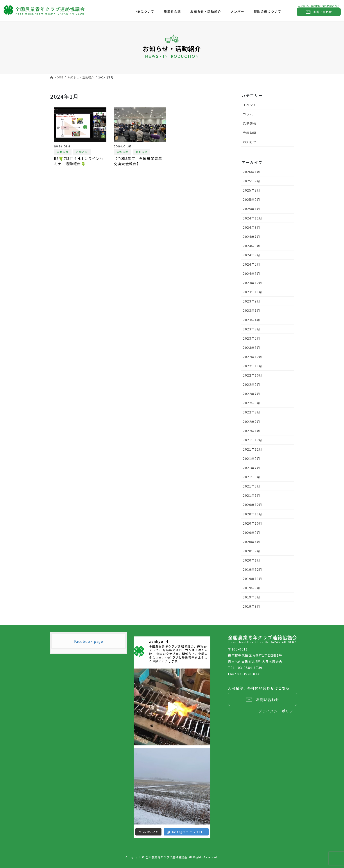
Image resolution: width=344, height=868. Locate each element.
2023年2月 (252, 338)
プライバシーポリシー (278, 711)
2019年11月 (253, 579)
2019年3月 (252, 606)
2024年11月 (253, 218)
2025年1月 (252, 209)
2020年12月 (253, 505)
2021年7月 (252, 468)
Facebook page (89, 641)
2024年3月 (252, 255)
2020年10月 (253, 523)
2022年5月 (252, 403)
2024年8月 (252, 227)
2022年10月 (253, 375)
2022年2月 (252, 422)
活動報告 (63, 152)
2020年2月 (252, 551)
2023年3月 (252, 329)
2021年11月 (253, 449)
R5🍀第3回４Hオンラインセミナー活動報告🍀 (79, 161)
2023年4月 (252, 320)
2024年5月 (252, 246)
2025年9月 (252, 181)
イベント (250, 105)
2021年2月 (252, 486)
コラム (248, 114)
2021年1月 (252, 495)
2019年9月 (252, 588)
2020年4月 (252, 542)
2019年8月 (252, 597)
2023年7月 (252, 310)
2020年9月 (252, 533)
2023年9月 (252, 301)
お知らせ (82, 152)
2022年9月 (252, 384)
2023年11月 (253, 292)
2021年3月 (252, 477)
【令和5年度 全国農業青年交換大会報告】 (138, 161)
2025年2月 (252, 199)
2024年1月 (252, 274)
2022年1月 (252, 431)
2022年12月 (253, 357)
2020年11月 (253, 514)
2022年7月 (252, 394)
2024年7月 (252, 237)
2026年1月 (252, 172)
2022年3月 (252, 412)
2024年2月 (252, 264)
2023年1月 (252, 348)
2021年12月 (253, 440)
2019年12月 (253, 569)
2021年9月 (252, 458)
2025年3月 (252, 190)
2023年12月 (253, 283)
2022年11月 (253, 366)
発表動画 (250, 133)
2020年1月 (252, 560)
